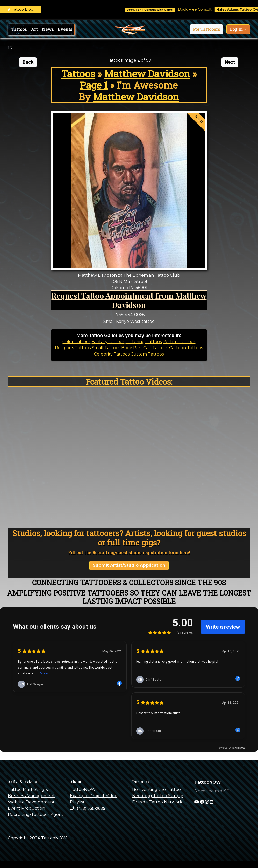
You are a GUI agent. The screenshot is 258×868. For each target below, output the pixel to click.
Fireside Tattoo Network (157, 802)
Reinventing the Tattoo (156, 790)
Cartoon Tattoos (186, 348)
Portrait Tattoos (179, 342)
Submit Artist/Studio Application (129, 565)
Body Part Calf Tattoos (145, 348)
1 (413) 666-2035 (88, 808)
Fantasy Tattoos (108, 342)
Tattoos (19, 29)
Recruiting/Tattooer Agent (36, 814)
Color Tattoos (76, 342)
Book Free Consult (199, 9)
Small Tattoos (106, 348)
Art (34, 29)
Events (65, 29)
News (48, 29)
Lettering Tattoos (144, 342)
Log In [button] (237, 29)
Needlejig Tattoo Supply (158, 796)
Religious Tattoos (73, 348)
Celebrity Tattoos (112, 354)
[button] (206, 29)
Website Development (31, 802)
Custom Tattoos (147, 354)
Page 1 (94, 85)
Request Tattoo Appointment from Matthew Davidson (129, 300)
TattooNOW (83, 790)
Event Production (26, 808)
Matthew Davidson (147, 74)
